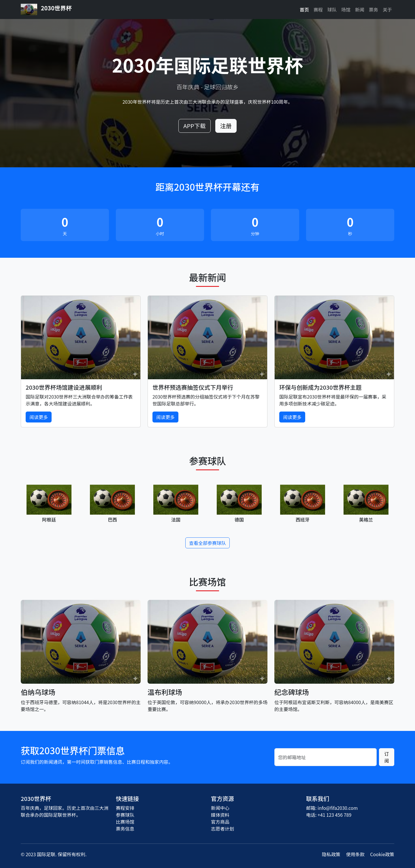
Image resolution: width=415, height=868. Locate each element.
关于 (387, 10)
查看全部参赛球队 (207, 543)
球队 (332, 10)
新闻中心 (220, 808)
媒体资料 (220, 815)
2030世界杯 (46, 10)
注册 (226, 126)
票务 (373, 10)
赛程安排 (125, 808)
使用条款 (355, 854)
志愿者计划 (222, 829)
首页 (304, 10)
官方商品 (220, 822)
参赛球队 (125, 815)
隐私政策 (331, 854)
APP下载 (194, 126)
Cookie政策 (382, 854)
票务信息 (125, 829)
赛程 (318, 10)
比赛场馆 (125, 822)
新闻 (360, 10)
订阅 (386, 757)
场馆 (346, 10)
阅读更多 (39, 417)
